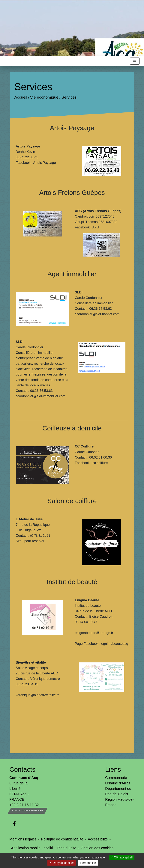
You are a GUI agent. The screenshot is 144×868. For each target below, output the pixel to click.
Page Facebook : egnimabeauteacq (101, 644)
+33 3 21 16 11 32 (24, 805)
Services (69, 97)
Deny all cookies (62, 863)
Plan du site (67, 848)
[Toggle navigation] (135, 61)
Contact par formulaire (28, 811)
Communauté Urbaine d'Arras (118, 780)
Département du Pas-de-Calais (118, 791)
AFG (96, 227)
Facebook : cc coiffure (91, 463)
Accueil (21, 97)
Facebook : (84, 227)
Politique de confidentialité (62, 839)
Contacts (22, 769)
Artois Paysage (45, 163)
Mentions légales (23, 839)
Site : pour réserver (30, 541)
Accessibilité (98, 839)
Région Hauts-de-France (119, 802)
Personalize (88, 863)
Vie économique (44, 97)
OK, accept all (122, 857)
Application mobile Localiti (32, 848)
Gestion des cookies (97, 848)
